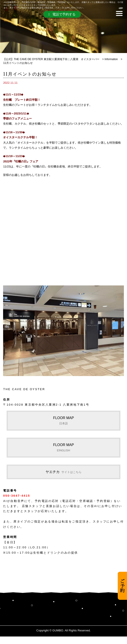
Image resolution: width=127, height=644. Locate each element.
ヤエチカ (64, 472)
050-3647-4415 (17, 496)
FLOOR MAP (63, 420)
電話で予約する (62, 14)
